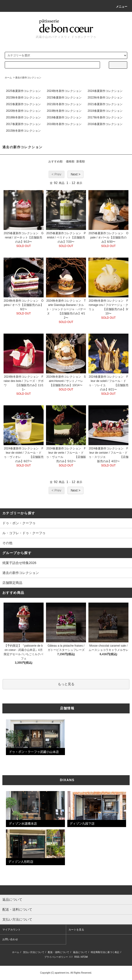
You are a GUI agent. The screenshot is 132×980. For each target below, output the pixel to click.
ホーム (8, 78)
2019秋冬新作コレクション (64, 111)
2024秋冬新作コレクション (64, 91)
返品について (80, 952)
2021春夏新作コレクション (105, 104)
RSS (77, 957)
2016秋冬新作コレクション (64, 124)
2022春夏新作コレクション (23, 104)
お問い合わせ (10, 939)
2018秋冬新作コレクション (23, 117)
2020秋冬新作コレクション (23, 111)
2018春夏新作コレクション (64, 117)
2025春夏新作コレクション (23, 91)
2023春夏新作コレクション (64, 98)
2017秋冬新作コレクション (105, 117)
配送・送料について (59, 952)
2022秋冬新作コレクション (105, 98)
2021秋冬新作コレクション (64, 104)
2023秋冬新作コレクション (23, 98)
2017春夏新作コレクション (23, 124)
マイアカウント (11, 930)
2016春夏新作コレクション (105, 124)
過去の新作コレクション (28, 78)
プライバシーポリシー (56, 957)
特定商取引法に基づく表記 (105, 952)
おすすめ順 (55, 161)
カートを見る (76, 930)
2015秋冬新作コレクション (23, 131)
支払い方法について (34, 952)
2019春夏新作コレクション (105, 111)
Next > (75, 174)
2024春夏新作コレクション (105, 91)
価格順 (70, 161)
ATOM (84, 957)
